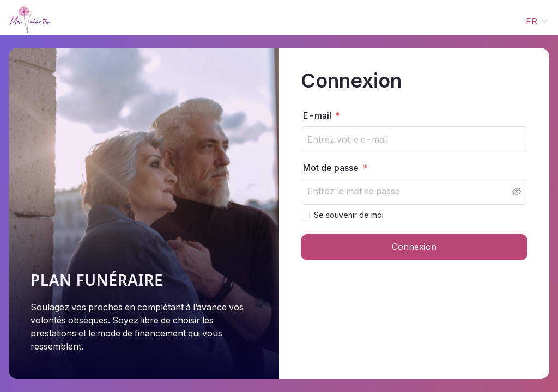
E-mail (317, 115)
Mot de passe (331, 168)
